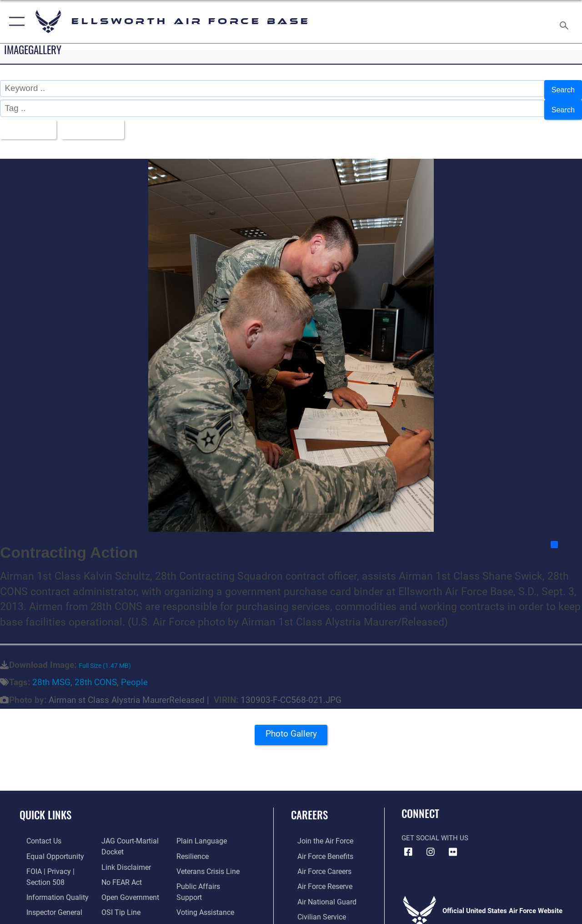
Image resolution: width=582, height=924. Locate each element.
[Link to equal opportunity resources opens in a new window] (47, 848)
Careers (309, 807)
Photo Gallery (291, 728)
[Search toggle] (566, 21)
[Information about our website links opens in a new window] (123, 858)
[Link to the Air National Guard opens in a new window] (319, 891)
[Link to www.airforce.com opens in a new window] (318, 833)
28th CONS (96, 675)
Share (566, 536)
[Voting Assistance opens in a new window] (207, 891)
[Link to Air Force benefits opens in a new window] (318, 848)
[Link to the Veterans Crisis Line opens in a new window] (209, 862)
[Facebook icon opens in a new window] (408, 844)
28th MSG (51, 675)
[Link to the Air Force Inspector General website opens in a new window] (46, 901)
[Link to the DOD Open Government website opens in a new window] (126, 887)
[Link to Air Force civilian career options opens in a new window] (314, 906)
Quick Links (45, 807)
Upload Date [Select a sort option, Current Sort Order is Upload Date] (100, 123)
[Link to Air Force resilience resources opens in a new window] (194, 848)
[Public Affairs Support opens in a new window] (212, 877)
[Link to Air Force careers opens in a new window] (318, 862)
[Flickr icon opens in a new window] (453, 844)
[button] (15, 22)
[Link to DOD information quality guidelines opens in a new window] (49, 887)
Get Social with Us (435, 830)
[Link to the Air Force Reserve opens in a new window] (318, 877)
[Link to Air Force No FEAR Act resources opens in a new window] (119, 872)
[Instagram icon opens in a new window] (431, 844)
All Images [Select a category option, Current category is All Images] (28, 123)
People (134, 675)
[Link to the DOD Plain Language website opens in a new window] (202, 833)
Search (561, 88)
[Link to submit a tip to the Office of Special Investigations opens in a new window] (117, 901)
